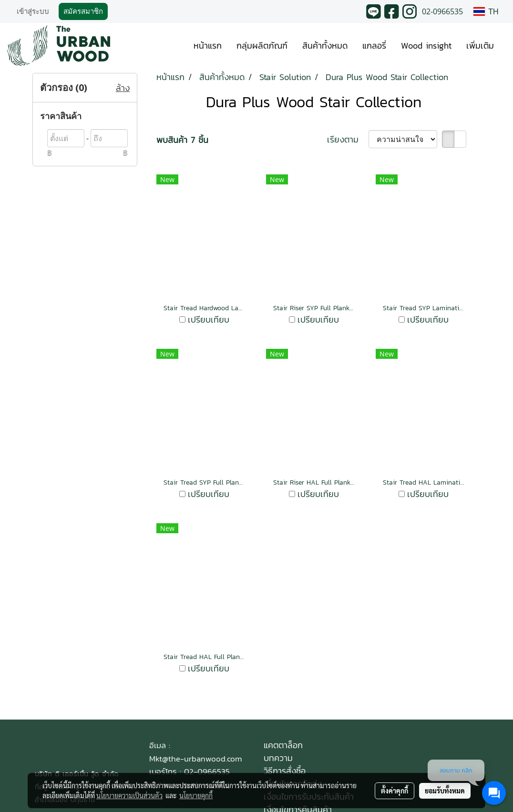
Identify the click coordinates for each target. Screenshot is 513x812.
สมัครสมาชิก (83, 11)
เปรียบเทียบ (209, 320)
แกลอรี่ (374, 46)
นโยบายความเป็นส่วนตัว (129, 795)
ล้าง (123, 88)
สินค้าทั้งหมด (325, 46)
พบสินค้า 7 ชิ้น (182, 140)
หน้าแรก (208, 46)
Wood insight (426, 46)
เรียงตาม (348, 139)
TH (486, 11)
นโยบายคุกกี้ (196, 795)
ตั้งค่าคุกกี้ (395, 791)
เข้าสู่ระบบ (33, 11)
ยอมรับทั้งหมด (445, 791)
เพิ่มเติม (480, 46)
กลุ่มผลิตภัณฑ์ (262, 46)
